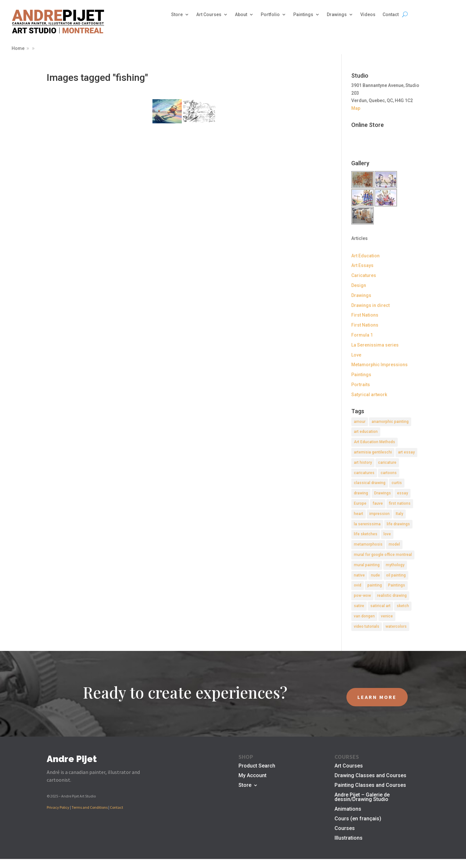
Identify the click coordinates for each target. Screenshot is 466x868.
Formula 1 (362, 335)
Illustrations (349, 838)
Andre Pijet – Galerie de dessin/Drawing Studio (362, 797)
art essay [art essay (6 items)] (406, 452)
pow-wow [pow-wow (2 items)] (362, 596)
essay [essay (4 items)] (403, 493)
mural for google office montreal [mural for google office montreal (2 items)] (383, 555)
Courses (345, 829)
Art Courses (209, 15)
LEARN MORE (377, 697)
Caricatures (364, 275)
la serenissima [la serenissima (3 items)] (367, 524)
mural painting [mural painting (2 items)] (367, 565)
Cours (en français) (358, 819)
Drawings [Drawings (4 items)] (383, 493)
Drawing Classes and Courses (370, 776)
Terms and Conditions (90, 807)
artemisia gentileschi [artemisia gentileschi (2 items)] (373, 452)
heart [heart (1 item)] (359, 514)
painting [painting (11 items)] (375, 585)
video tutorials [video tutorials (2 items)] (367, 626)
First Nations (365, 315)
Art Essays (362, 265)
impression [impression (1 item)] (379, 514)
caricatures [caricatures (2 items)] (364, 473)
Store (177, 15)
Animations (348, 809)
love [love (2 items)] (387, 534)
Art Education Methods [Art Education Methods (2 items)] (374, 442)
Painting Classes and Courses (370, 786)
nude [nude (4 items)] (375, 575)
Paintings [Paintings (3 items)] (397, 585)
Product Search (257, 766)
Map (356, 108)
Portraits (361, 385)
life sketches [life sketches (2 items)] (366, 534)
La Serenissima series (375, 345)
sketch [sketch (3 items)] (403, 606)
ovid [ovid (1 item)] (358, 585)
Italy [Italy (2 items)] (399, 514)
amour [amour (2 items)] (360, 422)
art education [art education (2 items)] (366, 432)
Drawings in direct (370, 305)
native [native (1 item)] (359, 575)
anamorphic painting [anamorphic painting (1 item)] (390, 422)
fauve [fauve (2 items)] (378, 503)
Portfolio (270, 15)
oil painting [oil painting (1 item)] (396, 575)
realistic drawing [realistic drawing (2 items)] (392, 596)
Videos (368, 15)
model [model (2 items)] (394, 544)
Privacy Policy (58, 807)
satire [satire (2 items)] (359, 606)
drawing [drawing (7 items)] (361, 493)
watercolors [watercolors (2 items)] (396, 626)
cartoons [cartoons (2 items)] (389, 473)
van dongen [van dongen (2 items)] (364, 616)
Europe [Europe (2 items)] (360, 503)
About (241, 15)
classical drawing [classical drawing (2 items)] (370, 483)
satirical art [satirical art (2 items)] (380, 606)
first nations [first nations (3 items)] (400, 503)
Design (359, 285)
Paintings (303, 15)
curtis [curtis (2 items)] (397, 483)
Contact (391, 15)
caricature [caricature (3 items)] (387, 463)
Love (356, 355)
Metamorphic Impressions (379, 365)
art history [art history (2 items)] (363, 463)
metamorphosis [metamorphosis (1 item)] (368, 544)
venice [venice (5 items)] (387, 616)
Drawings (337, 15)
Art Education (365, 256)
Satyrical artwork (369, 395)
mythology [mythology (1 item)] (395, 565)
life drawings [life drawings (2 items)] (398, 524)
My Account (252, 776)
